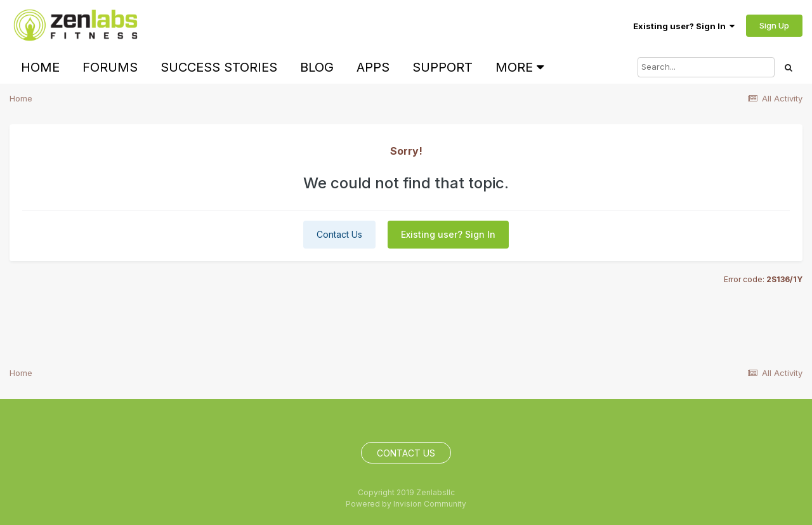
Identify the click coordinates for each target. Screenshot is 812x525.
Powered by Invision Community (406, 504)
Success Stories (219, 67)
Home (40, 67)
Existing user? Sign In (684, 26)
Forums (110, 67)
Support (442, 67)
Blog (317, 67)
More (520, 67)
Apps (373, 67)
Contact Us (339, 234)
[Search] (706, 67)
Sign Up (774, 25)
